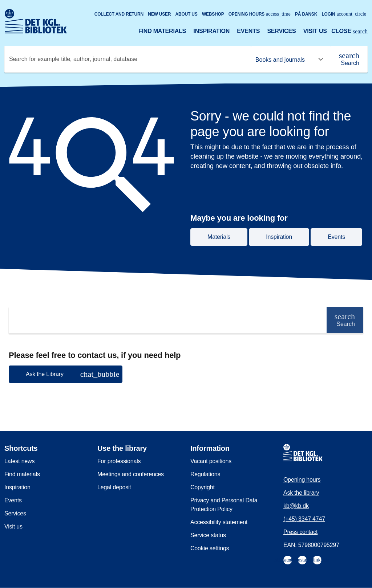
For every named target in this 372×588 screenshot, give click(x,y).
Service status (208, 535)
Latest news (19, 461)
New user (159, 14)
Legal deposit (114, 487)
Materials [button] (219, 237)
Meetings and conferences (131, 474)
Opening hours (260, 14)
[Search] (349, 59)
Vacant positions (211, 461)
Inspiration (211, 31)
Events (248, 31)
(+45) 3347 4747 (304, 519)
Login (344, 14)
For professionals (119, 461)
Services (281, 31)
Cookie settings (210, 548)
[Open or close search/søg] (349, 32)
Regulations (205, 474)
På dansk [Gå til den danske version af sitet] (306, 14)
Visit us (315, 31)
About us (187, 14)
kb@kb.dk (296, 506)
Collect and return (119, 14)
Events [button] (336, 237)
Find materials (162, 31)
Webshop (213, 14)
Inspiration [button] (279, 237)
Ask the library (301, 493)
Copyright (203, 487)
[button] (66, 374)
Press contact (300, 532)
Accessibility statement (219, 522)
